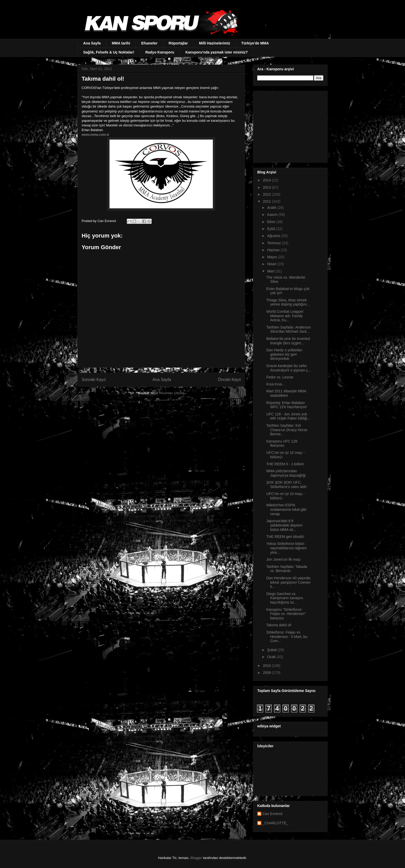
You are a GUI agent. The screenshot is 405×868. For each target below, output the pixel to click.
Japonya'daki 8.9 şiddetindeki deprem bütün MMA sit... (284, 525)
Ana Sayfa (92, 43)
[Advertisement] (290, 125)
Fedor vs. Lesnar (280, 377)
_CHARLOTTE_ (275, 823)
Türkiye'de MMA (255, 43)
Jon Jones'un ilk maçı (283, 559)
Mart (271, 271)
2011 (267, 201)
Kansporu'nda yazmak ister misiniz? (217, 52)
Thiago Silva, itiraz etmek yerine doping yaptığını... (288, 302)
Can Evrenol (272, 814)
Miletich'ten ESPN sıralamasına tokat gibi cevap (286, 509)
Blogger (196, 858)
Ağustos (274, 236)
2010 (267, 666)
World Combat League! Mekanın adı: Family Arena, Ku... (285, 316)
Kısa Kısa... (276, 384)
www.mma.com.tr (95, 135)
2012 (267, 194)
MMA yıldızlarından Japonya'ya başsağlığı (286, 473)
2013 (267, 187)
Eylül (271, 229)
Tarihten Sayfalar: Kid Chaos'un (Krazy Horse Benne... (287, 430)
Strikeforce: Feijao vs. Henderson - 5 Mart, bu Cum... (287, 637)
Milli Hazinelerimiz (215, 43)
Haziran (274, 250)
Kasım (273, 215)
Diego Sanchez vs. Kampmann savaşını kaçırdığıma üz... (285, 598)
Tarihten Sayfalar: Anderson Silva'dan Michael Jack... (289, 329)
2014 (267, 180)
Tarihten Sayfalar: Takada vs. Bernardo (287, 569)
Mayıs (272, 257)
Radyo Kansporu (160, 52)
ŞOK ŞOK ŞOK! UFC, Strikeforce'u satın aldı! (287, 485)
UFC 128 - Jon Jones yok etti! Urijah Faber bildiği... (288, 416)
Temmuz (274, 243)
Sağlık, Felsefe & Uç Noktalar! (109, 52)
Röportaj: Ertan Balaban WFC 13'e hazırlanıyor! (287, 405)
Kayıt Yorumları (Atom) (167, 393)
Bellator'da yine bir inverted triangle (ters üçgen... (288, 341)
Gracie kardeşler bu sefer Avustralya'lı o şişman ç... (289, 368)
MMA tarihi (121, 43)
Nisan (272, 264)
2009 (267, 673)
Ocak (272, 657)
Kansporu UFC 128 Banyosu (282, 443)
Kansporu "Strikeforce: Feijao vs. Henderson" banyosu (286, 614)
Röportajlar (178, 43)
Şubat (272, 650)
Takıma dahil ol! (279, 625)
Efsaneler (149, 43)
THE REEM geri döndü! (285, 537)
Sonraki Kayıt (94, 380)
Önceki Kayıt (229, 380)
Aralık (272, 208)
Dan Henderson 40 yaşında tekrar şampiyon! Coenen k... (288, 582)
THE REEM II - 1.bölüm (285, 464)
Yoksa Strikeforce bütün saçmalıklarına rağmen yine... (287, 548)
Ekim (272, 222)
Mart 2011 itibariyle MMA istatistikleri (286, 393)
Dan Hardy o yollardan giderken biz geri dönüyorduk (284, 354)
